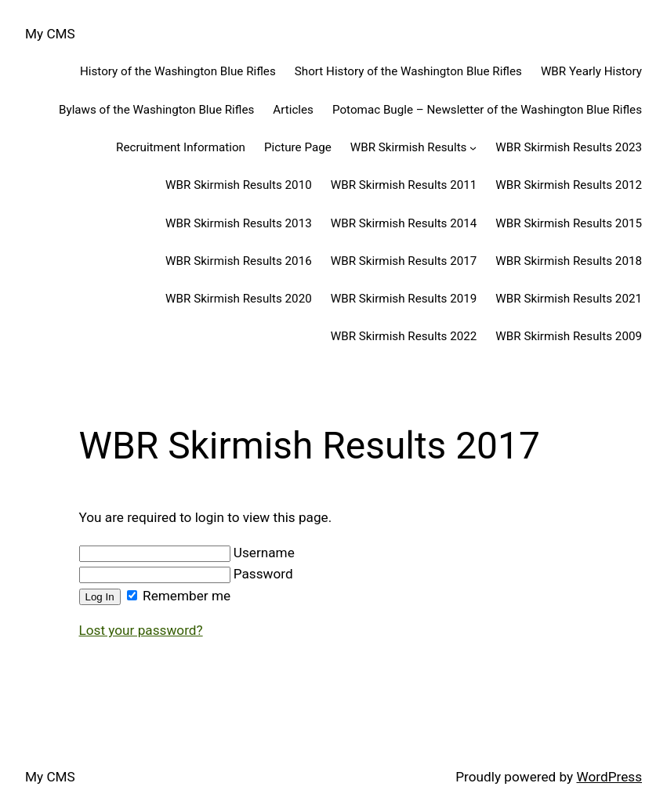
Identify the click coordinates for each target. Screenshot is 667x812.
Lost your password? (141, 630)
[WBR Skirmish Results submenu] (473, 147)
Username (187, 553)
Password (186, 574)
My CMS (50, 34)
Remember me (179, 596)
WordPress (609, 777)
